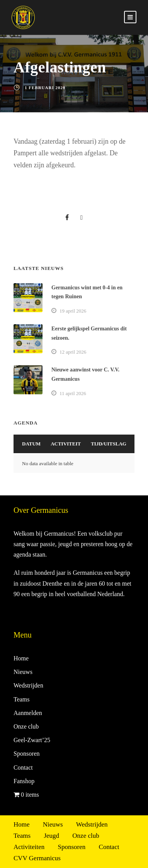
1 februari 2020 (45, 88)
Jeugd (51, 836)
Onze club (26, 726)
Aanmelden (28, 713)
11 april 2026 (73, 393)
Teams (22, 699)
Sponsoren (27, 754)
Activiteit (66, 444)
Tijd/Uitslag (109, 444)
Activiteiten (29, 847)
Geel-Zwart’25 (32, 740)
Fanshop (24, 781)
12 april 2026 (73, 352)
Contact (23, 767)
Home (21, 658)
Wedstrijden (28, 685)
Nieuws (23, 672)
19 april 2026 (73, 311)
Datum (31, 444)
